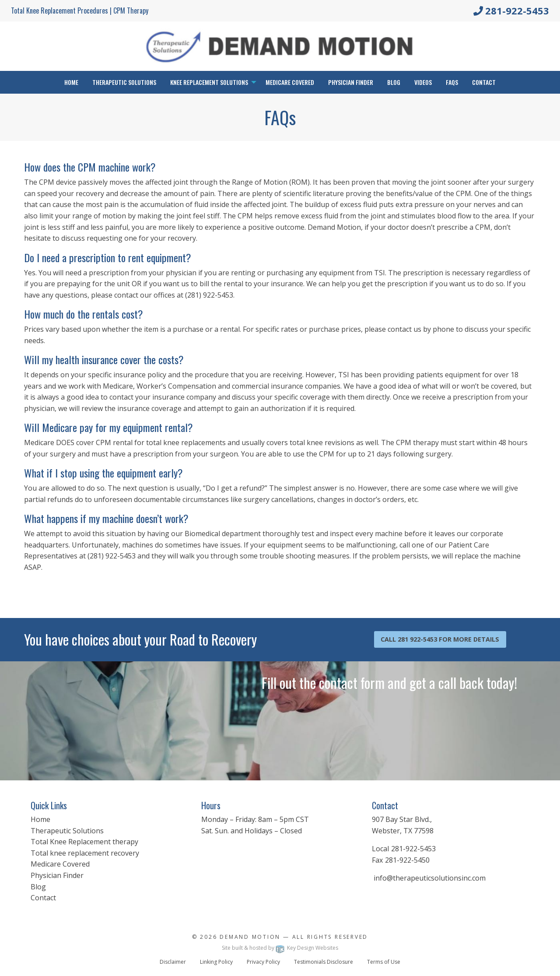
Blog (38, 887)
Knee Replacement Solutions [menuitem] (209, 82)
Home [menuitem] (71, 82)
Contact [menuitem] (484, 82)
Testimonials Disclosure (324, 962)
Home (40, 819)
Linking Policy (216, 962)
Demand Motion (250, 937)
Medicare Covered (60, 864)
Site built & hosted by (280, 948)
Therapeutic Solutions (67, 831)
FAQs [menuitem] (452, 82)
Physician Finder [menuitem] (351, 82)
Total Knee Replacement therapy (84, 842)
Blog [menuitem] (394, 82)
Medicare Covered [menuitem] (290, 82)
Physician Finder (57, 875)
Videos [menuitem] (423, 82)
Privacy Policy (263, 962)
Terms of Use (384, 962)
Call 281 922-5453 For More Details (440, 639)
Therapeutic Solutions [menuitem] (124, 82)
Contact (43, 898)
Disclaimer (173, 962)
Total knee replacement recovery (85, 853)
